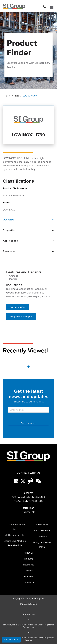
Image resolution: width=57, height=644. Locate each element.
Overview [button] (28, 220)
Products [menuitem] (29, 559)
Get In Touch (11, 639)
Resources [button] (28, 251)
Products (16, 96)
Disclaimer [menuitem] (42, 536)
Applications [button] (28, 241)
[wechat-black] (38, 481)
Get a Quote (18, 307)
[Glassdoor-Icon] (31, 481)
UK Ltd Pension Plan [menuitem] (15, 535)
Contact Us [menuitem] (29, 582)
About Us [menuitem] (29, 553)
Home (6, 96)
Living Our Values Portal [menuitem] (42, 545)
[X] (23, 481)
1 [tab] (28, 367)
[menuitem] (28, 577)
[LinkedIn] (17, 481)
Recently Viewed (25, 351)
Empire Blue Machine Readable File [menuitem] (15, 543)
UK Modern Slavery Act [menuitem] (15, 527)
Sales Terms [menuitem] (42, 525)
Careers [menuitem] (28, 571)
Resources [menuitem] (29, 565)
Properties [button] (28, 230)
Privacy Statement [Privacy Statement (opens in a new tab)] (28, 604)
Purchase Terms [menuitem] (42, 531)
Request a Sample (21, 316)
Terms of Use (28, 614)
